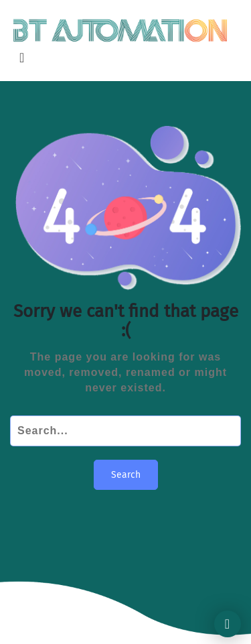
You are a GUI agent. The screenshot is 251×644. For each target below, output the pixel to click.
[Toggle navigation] (22, 58)
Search (126, 475)
